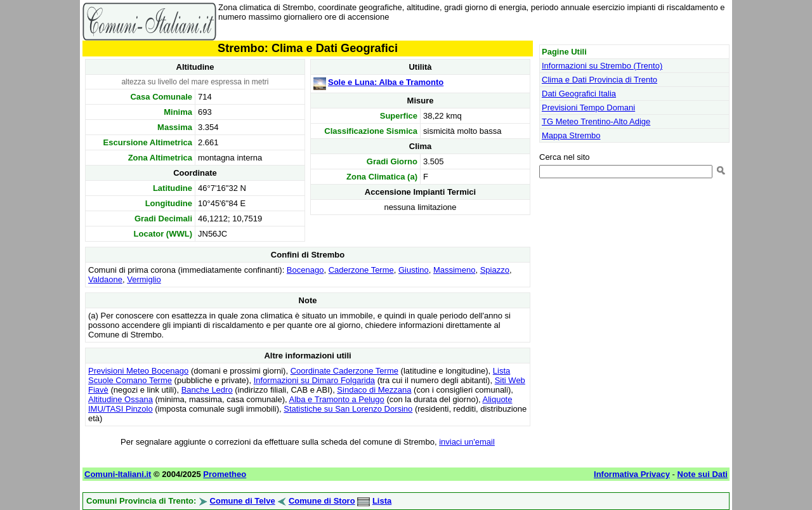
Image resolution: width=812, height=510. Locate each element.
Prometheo (225, 474)
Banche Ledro (207, 390)
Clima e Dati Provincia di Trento (599, 80)
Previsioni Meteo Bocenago (138, 371)
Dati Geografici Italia (579, 94)
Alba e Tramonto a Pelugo (336, 399)
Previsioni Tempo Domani (588, 108)
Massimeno (454, 270)
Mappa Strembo (571, 135)
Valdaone (105, 279)
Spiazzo (495, 270)
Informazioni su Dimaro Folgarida (314, 380)
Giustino (414, 270)
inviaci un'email (467, 442)
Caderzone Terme (361, 270)
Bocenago (305, 270)
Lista (382, 501)
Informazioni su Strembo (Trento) (602, 66)
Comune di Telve (243, 501)
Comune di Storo (322, 501)
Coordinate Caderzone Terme (344, 371)
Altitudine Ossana (121, 399)
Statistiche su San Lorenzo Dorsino (348, 409)
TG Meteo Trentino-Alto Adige (596, 121)
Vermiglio (144, 279)
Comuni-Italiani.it (118, 474)
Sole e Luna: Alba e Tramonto (386, 82)
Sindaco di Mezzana (374, 390)
